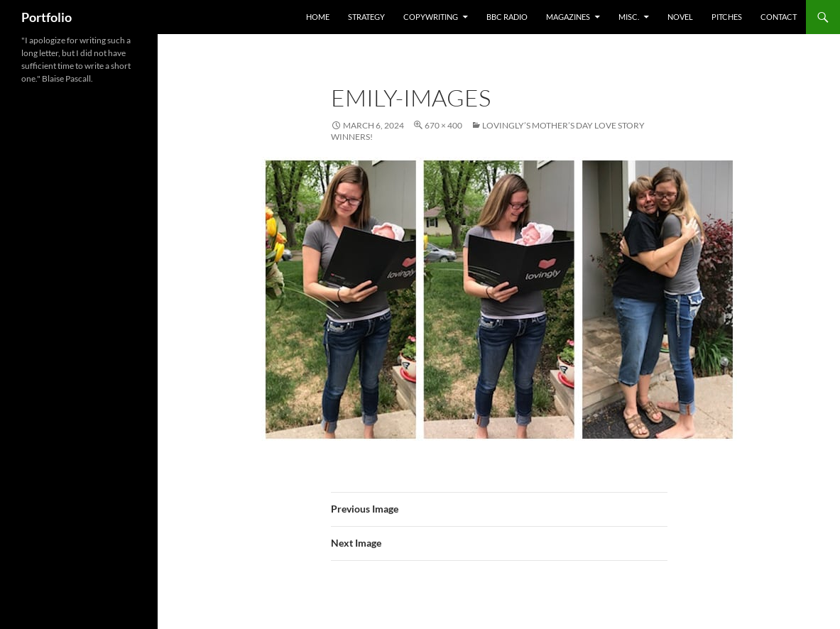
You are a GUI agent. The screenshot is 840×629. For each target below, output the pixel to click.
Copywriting (431, 17)
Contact (779, 17)
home (318, 17)
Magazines (568, 17)
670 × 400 (443, 125)
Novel (680, 17)
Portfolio (47, 17)
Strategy (366, 17)
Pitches (727, 17)
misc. (629, 17)
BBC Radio (507, 17)
